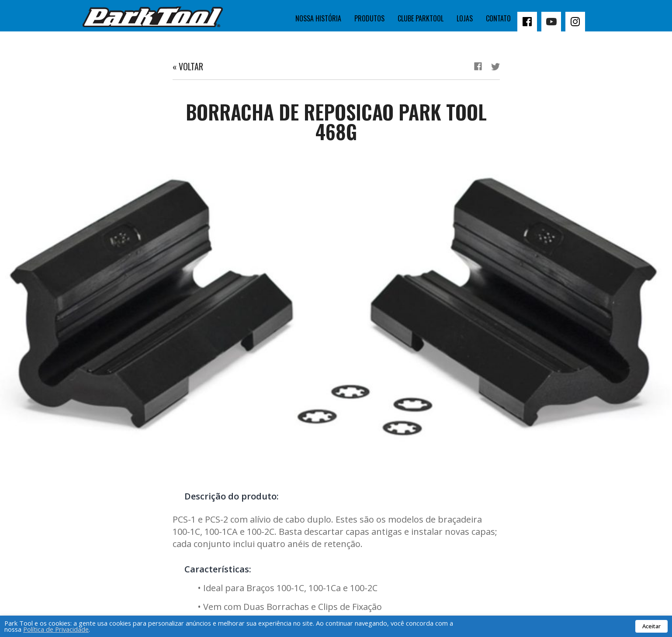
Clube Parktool (421, 18)
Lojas (465, 18)
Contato (498, 18)
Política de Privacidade (56, 629)
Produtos (369, 18)
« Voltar (188, 66)
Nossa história (318, 18)
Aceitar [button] (651, 626)
